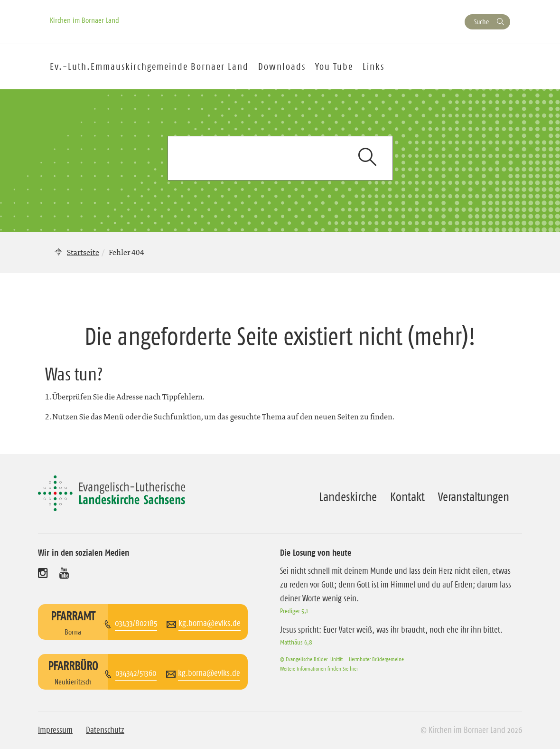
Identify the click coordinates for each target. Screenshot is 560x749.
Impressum (55, 730)
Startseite (83, 252)
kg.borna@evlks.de (210, 623)
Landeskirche (348, 497)
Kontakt (407, 497)
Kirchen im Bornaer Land (84, 20)
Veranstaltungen (474, 497)
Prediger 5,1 (294, 611)
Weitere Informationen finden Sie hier (319, 668)
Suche (481, 22)
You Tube (334, 66)
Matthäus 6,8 (296, 642)
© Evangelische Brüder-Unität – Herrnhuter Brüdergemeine (342, 659)
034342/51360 (136, 673)
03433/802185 (136, 623)
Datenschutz (105, 730)
